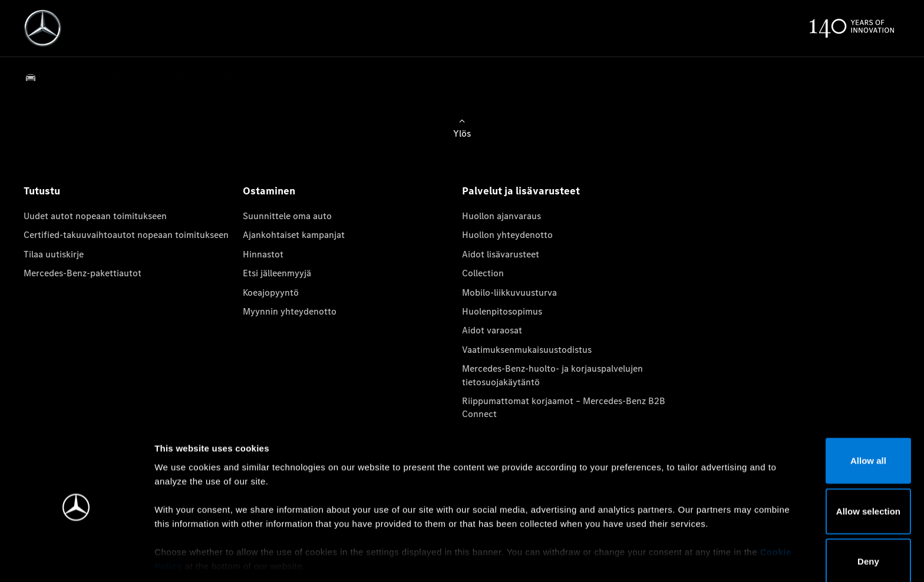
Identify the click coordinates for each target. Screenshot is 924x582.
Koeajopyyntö (271, 292)
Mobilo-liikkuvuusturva (509, 292)
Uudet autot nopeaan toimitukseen (95, 216)
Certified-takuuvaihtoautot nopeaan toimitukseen (126, 235)
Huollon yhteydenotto (507, 235)
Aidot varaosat (492, 330)
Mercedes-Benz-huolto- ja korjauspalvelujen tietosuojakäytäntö (552, 375)
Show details (618, 559)
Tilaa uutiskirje (54, 254)
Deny (826, 518)
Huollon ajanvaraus (501, 216)
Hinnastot (263, 254)
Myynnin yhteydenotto (290, 311)
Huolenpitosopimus (502, 311)
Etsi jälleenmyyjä (277, 273)
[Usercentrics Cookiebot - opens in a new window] (76, 559)
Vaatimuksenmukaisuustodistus (527, 350)
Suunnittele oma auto (287, 216)
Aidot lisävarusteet (501, 254)
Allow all (826, 417)
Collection (483, 273)
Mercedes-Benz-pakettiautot (82, 273)
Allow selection (825, 467)
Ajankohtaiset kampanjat (294, 235)
